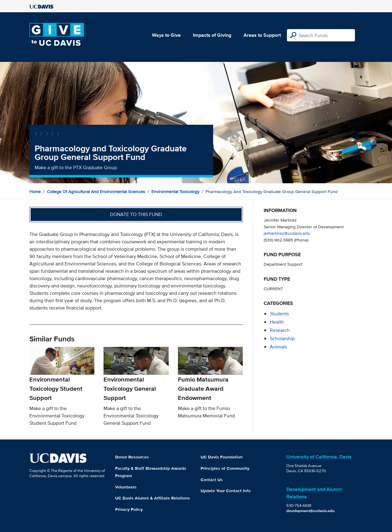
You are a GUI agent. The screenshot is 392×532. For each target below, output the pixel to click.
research (280, 330)
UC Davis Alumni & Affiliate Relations (153, 498)
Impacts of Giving (212, 35)
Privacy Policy (129, 509)
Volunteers (126, 487)
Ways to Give (166, 35)
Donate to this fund (136, 214)
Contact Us (212, 480)
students (279, 314)
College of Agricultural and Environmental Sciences (96, 192)
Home (35, 192)
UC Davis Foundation (222, 457)
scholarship (282, 338)
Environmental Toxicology (175, 192)
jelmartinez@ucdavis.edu (287, 233)
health (277, 322)
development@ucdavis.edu (311, 511)
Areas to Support (262, 35)
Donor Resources (132, 457)
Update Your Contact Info (226, 491)
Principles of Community (225, 468)
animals (278, 347)
